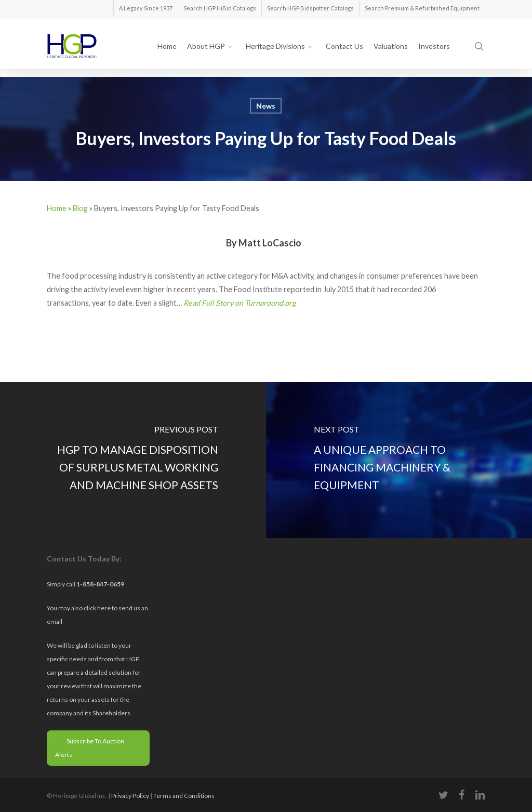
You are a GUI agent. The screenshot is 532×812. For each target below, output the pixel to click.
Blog (80, 208)
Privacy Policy (130, 796)
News (266, 106)
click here (98, 608)
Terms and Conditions (184, 796)
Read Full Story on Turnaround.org (240, 303)
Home (57, 208)
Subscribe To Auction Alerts (90, 748)
